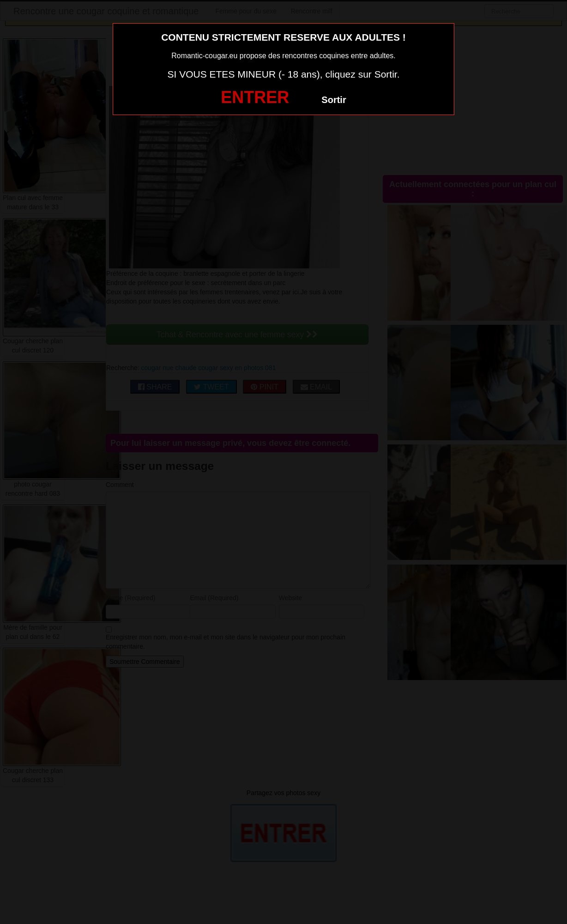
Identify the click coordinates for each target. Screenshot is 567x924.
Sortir (334, 100)
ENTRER (255, 97)
